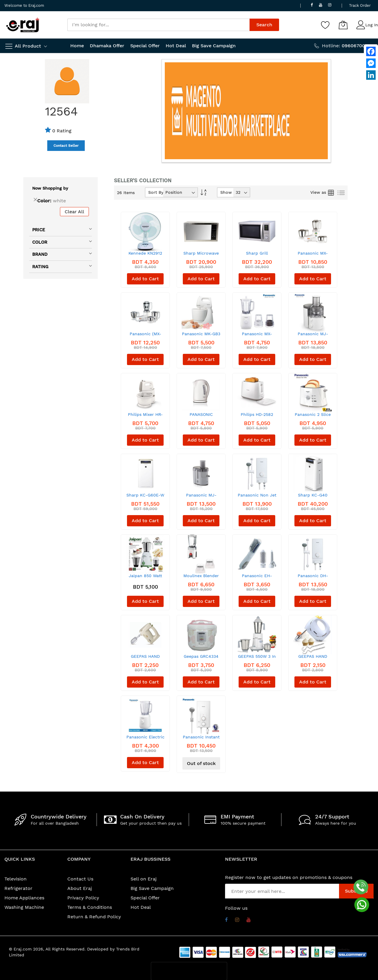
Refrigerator (18, 888)
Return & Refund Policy (94, 917)
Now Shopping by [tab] (50, 188)
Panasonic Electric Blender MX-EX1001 (145, 739)
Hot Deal (141, 907)
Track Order (360, 5)
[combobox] (158, 25)
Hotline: (348, 46)
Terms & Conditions (90, 907)
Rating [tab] (40, 267)
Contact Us (80, 879)
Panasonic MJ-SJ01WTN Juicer (201, 497)
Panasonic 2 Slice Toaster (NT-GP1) (313, 417)
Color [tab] (40, 242)
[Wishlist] (325, 25)
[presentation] (189, 971)
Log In (372, 25)
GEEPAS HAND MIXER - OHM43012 (313, 659)
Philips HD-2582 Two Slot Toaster (257, 417)
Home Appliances (24, 898)
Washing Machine (24, 907)
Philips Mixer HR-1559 (145, 417)
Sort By (156, 192)
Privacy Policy (83, 898)
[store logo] (23, 25)
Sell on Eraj (144, 879)
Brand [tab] (40, 254)
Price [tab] (39, 230)
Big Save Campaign (152, 888)
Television (16, 879)
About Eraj (80, 888)
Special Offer (145, 898)
